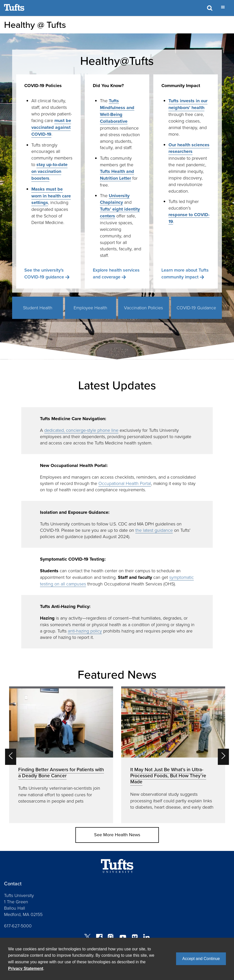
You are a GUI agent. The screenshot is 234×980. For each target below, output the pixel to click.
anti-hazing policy (85, 631)
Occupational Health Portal (125, 483)
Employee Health (90, 308)
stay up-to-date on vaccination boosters (49, 171)
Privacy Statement (26, 968)
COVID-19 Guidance (196, 308)
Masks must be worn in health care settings (51, 196)
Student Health (38, 308)
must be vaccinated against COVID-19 (51, 127)
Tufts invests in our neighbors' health (188, 104)
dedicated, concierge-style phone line (81, 430)
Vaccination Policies (143, 308)
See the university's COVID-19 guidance (44, 273)
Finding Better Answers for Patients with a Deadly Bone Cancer (61, 773)
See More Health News (117, 835)
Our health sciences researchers (189, 148)
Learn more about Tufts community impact (185, 273)
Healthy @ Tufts (35, 25)
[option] (61, 755)
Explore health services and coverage (116, 273)
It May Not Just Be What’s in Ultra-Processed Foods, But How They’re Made (168, 776)
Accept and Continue (201, 959)
